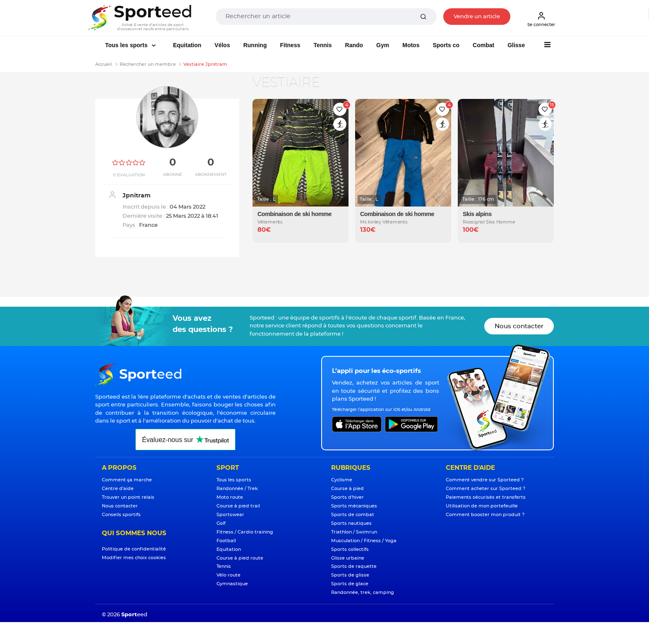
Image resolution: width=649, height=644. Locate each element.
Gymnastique (232, 584)
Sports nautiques (351, 523)
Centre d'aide (118, 489)
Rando (354, 45)
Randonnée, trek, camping (363, 592)
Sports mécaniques (354, 506)
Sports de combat (353, 515)
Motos (411, 45)
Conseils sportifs (121, 515)
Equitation (187, 45)
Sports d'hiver (347, 497)
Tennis (322, 45)
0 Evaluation (129, 175)
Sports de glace (350, 584)
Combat (483, 45)
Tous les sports (127, 45)
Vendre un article (477, 17)
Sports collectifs (350, 549)
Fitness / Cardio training (245, 532)
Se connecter (541, 19)
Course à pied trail (238, 506)
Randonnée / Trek (237, 489)
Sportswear (230, 515)
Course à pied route (240, 558)
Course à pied (347, 489)
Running (255, 45)
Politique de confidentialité (134, 549)
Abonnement (211, 175)
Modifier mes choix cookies (134, 558)
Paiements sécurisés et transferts (486, 497)
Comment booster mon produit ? (485, 515)
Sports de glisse (350, 575)
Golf (221, 523)
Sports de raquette (354, 566)
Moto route (230, 497)
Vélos (222, 45)
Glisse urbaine (348, 558)
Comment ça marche (127, 480)
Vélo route (228, 575)
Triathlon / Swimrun (354, 532)
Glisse (516, 45)
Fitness (290, 45)
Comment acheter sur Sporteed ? (486, 489)
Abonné (173, 175)
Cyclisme (342, 480)
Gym (383, 45)
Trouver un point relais (128, 497)
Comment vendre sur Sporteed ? (485, 480)
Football (226, 541)
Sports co (446, 45)
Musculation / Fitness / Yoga (364, 541)
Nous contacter (519, 326)
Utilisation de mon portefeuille (482, 506)
